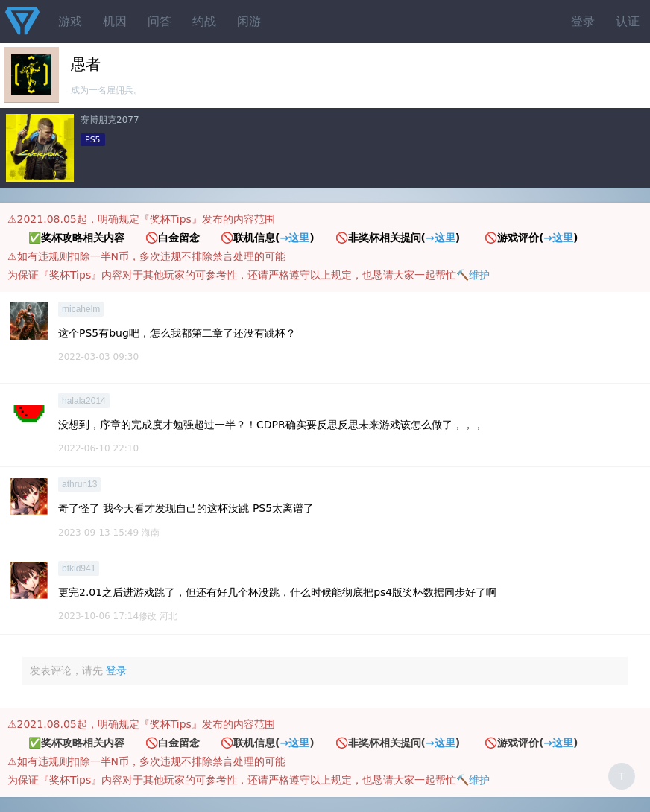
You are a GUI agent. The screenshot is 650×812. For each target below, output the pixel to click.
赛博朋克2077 (110, 120)
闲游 (249, 21)
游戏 (70, 21)
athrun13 (79, 484)
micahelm (81, 309)
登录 (583, 21)
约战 (204, 21)
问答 (160, 21)
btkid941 (79, 568)
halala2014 (84, 401)
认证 (628, 21)
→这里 (294, 238)
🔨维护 (473, 275)
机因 (115, 21)
